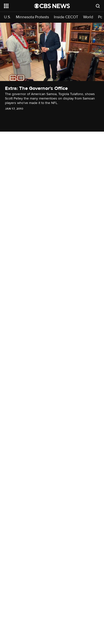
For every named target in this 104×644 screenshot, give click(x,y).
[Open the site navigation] (19, 6)
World (88, 17)
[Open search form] (98, 6)
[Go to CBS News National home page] (52, 6)
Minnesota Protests (32, 17)
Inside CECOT (66, 17)
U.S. (7, 17)
